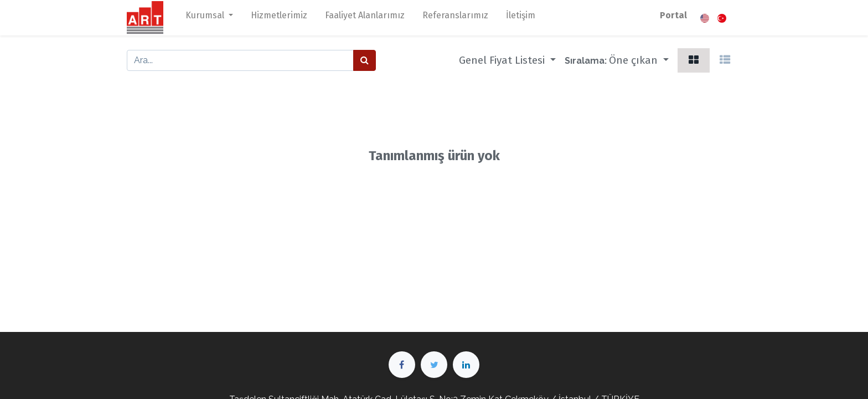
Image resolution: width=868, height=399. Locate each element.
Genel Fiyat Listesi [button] (503, 60)
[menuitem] (279, 18)
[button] (639, 60)
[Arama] (365, 60)
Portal (673, 15)
